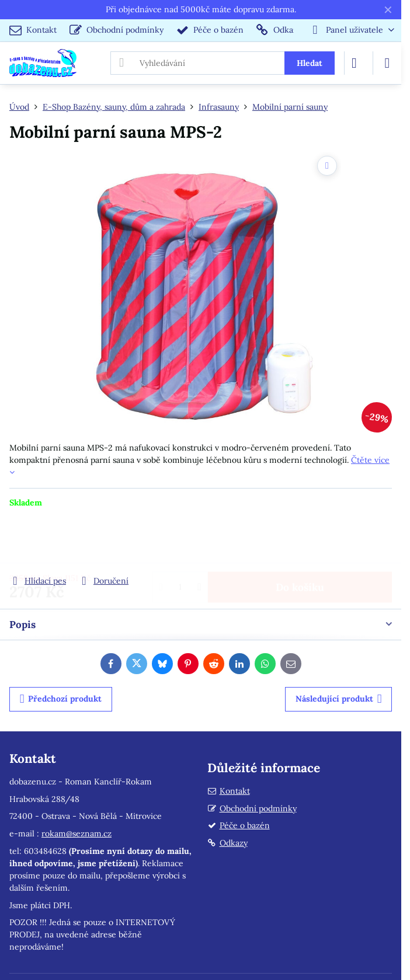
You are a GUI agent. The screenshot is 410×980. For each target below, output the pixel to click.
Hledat (310, 63)
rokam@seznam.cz (77, 833)
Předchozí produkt (61, 699)
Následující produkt (339, 699)
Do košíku (300, 541)
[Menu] (387, 63)
